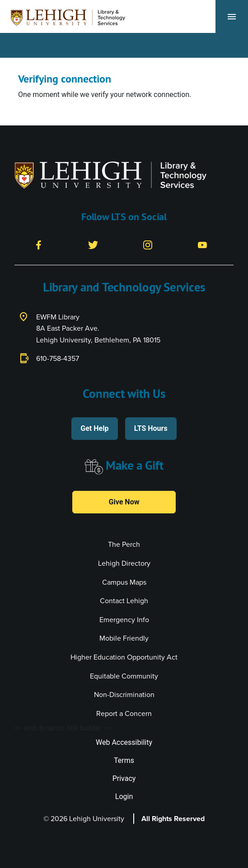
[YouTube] (202, 244)
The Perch (124, 544)
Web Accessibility (124, 742)
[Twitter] (93, 244)
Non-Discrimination (124, 695)
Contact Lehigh (124, 601)
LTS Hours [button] (151, 428)
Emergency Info (124, 620)
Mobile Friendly (124, 638)
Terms (124, 760)
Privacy (124, 778)
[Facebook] (38, 244)
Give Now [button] (124, 502)
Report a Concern (124, 713)
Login (124, 796)
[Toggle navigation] (232, 16)
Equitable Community (124, 676)
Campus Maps (124, 582)
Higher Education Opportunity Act (124, 657)
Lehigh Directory (124, 563)
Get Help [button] (94, 428)
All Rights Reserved (173, 819)
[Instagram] (148, 244)
